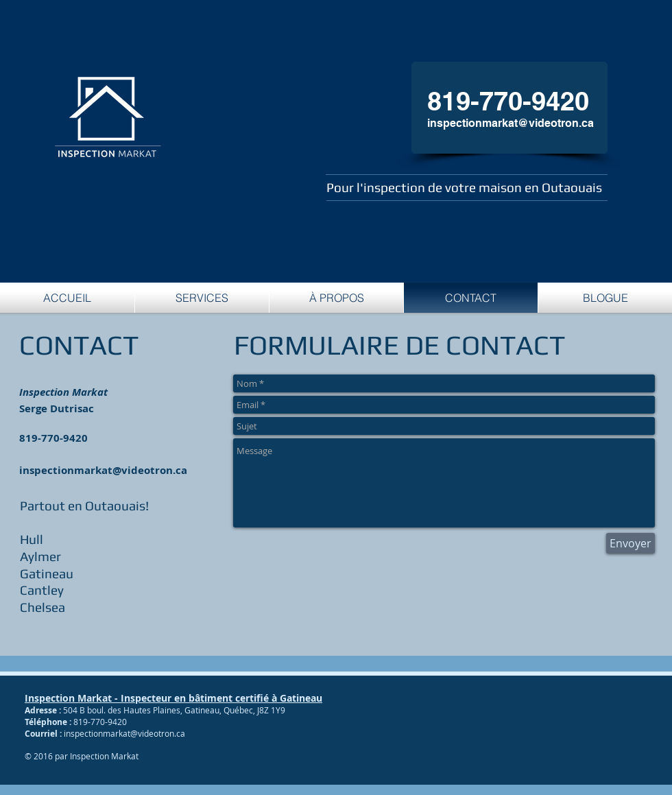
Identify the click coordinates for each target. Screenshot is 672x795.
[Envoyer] (631, 543)
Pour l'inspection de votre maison (425, 187)
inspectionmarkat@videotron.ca (511, 123)
